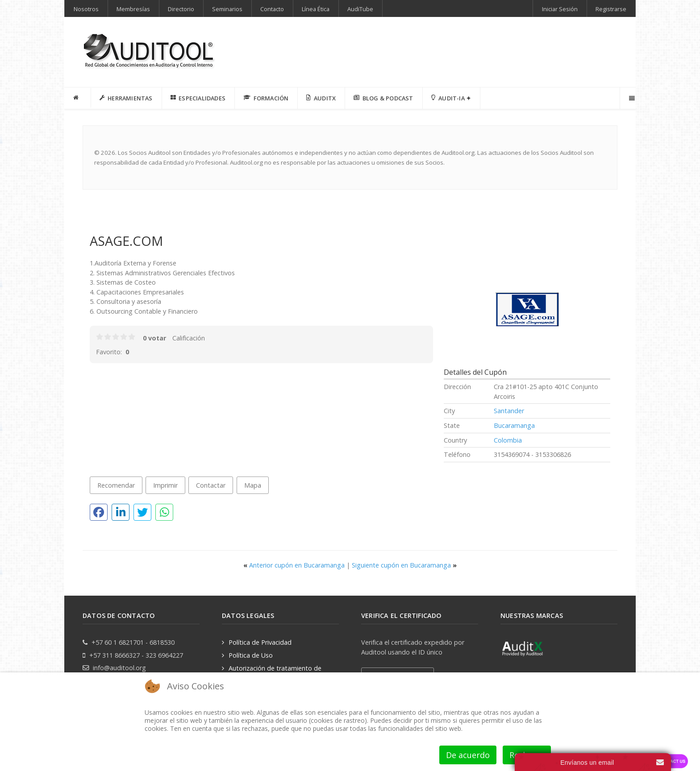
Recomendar (116, 485)
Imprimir (165, 485)
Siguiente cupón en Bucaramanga (404, 565)
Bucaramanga (514, 425)
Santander (509, 411)
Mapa (253, 485)
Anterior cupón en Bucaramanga (295, 565)
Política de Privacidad (260, 642)
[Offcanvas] (631, 98)
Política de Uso (251, 655)
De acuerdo (468, 755)
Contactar (211, 485)
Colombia (508, 440)
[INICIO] (78, 98)
